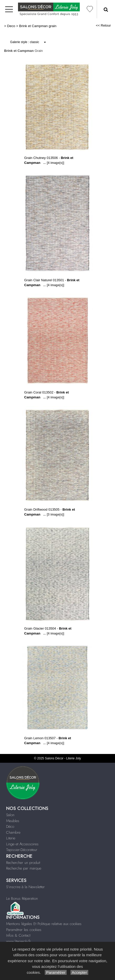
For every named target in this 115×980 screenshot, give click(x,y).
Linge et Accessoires (22, 844)
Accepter (79, 972)
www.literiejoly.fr (19, 941)
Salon (10, 815)
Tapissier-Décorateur (22, 850)
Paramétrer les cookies (24, 930)
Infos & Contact (18, 935)
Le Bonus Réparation (22, 898)
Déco (10, 826)
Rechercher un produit (23, 863)
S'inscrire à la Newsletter (25, 887)
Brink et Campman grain (38, 26)
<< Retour (103, 25)
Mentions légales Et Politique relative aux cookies (44, 924)
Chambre (13, 832)
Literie (11, 838)
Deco (11, 26)
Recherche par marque (24, 868)
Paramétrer (56, 972)
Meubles (13, 821)
